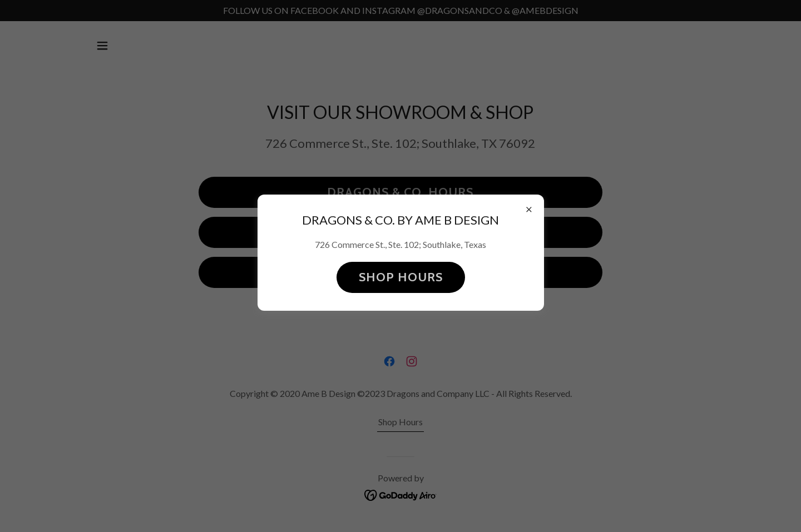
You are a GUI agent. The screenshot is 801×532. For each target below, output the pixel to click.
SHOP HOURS (401, 277)
